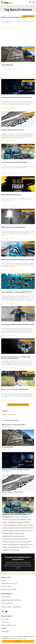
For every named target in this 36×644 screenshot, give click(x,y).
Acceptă (18, 641)
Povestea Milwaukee (8, 447)
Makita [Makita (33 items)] (11, 533)
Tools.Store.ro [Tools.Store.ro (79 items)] (7, 550)
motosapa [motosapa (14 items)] (28, 542)
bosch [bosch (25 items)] (5, 520)
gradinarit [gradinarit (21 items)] (12, 531)
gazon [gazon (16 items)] (30, 525)
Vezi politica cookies (22, 638)
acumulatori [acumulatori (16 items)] (6, 514)
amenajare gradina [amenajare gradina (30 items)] (16, 514)
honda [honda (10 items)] (30, 531)
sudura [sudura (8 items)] (27, 547)
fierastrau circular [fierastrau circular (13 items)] (22, 525)
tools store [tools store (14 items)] (16, 550)
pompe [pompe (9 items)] (5, 545)
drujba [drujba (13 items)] (5, 522)
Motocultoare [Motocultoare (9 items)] (24, 539)
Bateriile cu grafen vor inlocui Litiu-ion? (13, 492)
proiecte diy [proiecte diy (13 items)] (24, 545)
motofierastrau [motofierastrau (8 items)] (14, 542)
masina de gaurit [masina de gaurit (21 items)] (20, 533)
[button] (30, 2)
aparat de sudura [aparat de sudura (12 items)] (27, 514)
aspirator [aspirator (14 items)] (17, 517)
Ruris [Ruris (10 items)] (31, 545)
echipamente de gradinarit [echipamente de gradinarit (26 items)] (9, 525)
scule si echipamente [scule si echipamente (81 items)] (13, 547)
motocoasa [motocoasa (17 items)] (15, 539)
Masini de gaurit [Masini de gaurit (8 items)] (7, 539)
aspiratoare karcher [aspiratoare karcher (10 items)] (8, 517)
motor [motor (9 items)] (21, 542)
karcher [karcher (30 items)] (5, 533)
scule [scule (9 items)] (4, 547)
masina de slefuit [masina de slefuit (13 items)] (7, 536)
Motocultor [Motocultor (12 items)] (6, 542)
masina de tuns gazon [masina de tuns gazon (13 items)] (19, 536)
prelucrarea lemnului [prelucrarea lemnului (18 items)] (14, 545)
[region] (18, 639)
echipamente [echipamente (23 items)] (12, 522)
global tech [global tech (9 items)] (30, 528)
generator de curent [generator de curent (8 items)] (20, 528)
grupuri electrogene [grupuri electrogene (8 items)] (21, 531)
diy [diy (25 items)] (29, 520)
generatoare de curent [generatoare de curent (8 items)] (8, 528)
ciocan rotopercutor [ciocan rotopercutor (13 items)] (14, 520)
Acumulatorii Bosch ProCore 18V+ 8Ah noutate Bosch (16, 470)
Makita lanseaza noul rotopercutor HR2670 (14, 425)
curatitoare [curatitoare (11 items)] (23, 520)
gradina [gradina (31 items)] (5, 531)
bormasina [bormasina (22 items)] (25, 517)
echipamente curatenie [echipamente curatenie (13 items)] (23, 522)
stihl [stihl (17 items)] (21, 547)
